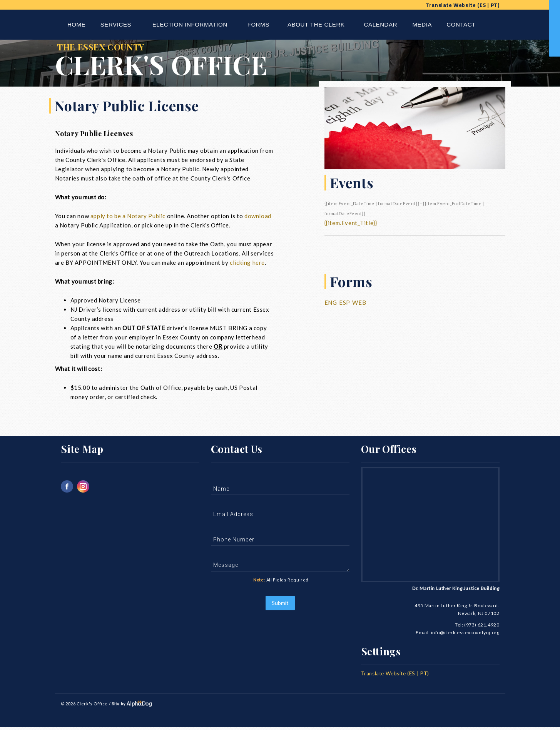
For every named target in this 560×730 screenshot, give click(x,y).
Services (116, 24)
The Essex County (205, 63)
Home (76, 24)
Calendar (381, 24)
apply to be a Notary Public (128, 218)
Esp (345, 305)
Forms (258, 24)
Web (359, 305)
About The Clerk (316, 24)
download (258, 218)
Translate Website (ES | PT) (462, 5)
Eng (331, 305)
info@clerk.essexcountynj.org (465, 635)
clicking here (247, 265)
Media (422, 24)
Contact (461, 24)
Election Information (190, 24)
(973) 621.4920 (482, 627)
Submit (280, 605)
